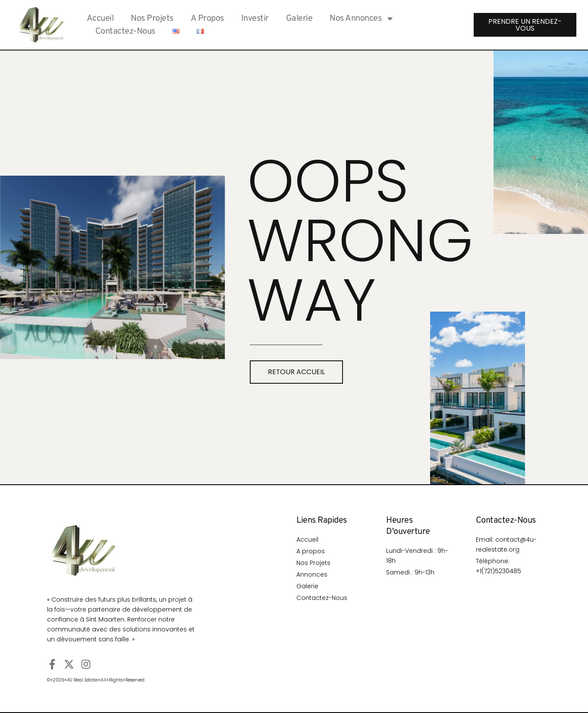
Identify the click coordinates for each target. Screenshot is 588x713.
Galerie (299, 19)
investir (255, 19)
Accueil (100, 19)
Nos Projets (152, 19)
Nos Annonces (362, 19)
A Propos (207, 19)
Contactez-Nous (125, 32)
